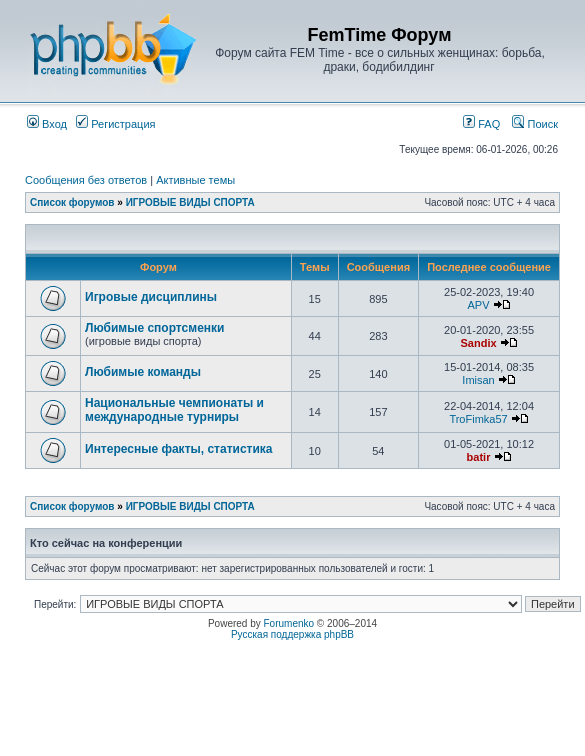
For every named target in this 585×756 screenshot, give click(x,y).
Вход (47, 124)
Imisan (478, 380)
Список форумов (72, 202)
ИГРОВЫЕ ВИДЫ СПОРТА (190, 202)
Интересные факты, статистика (179, 449)
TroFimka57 (478, 419)
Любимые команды (143, 372)
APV (479, 305)
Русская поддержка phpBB (292, 634)
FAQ (481, 124)
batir (479, 457)
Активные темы (195, 180)
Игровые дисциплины (151, 297)
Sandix (478, 343)
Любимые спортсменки (154, 328)
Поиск (535, 124)
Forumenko (289, 623)
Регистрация (115, 124)
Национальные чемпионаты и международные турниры (174, 410)
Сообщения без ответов (86, 180)
